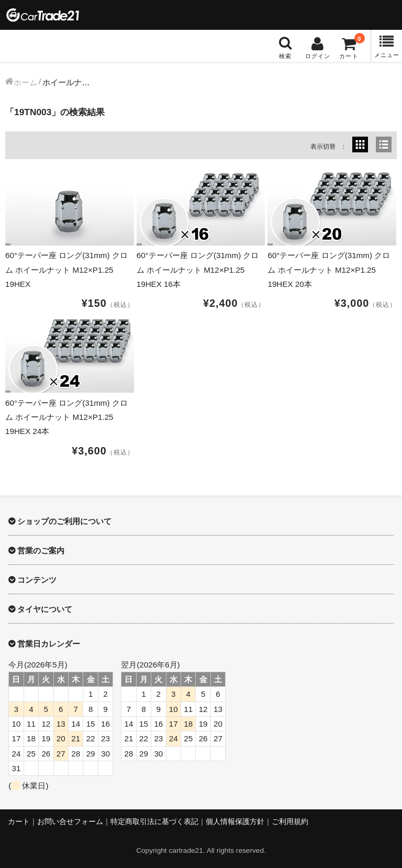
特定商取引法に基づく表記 (154, 822)
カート (19, 822)
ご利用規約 (290, 822)
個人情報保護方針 (235, 822)
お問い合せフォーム (70, 822)
